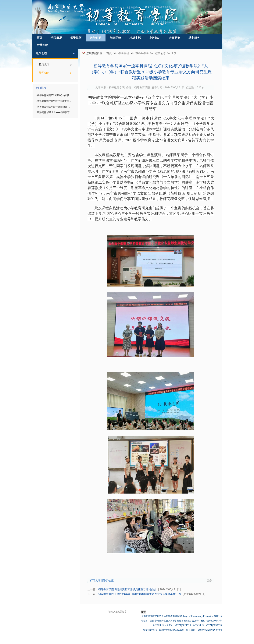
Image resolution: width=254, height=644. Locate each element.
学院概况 (56, 38)
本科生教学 (142, 53)
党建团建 (115, 38)
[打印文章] (96, 580)
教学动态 (160, 53)
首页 (39, 38)
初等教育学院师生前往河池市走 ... (54, 101)
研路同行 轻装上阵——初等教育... (54, 112)
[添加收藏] (108, 580)
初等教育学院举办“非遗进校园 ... (54, 107)
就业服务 (194, 38)
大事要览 (174, 38)
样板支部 (135, 38)
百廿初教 (42, 45)
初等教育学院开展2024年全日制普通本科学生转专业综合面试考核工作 (140, 594)
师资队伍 (76, 38)
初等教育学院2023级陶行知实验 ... (55, 95)
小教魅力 (155, 38)
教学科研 (96, 38)
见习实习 (44, 65)
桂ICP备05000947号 (211, 621)
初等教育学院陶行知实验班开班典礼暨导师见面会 (127, 589)
